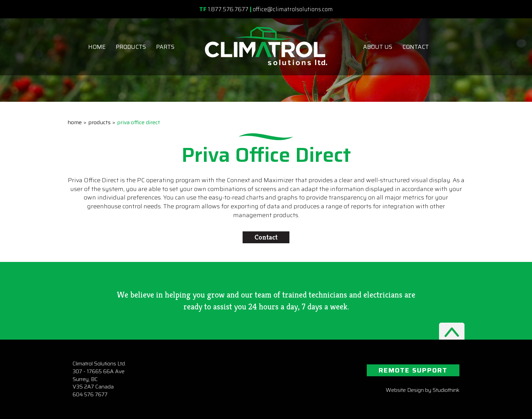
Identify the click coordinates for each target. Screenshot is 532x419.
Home (97, 47)
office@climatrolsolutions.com (293, 9)
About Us (378, 47)
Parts (165, 47)
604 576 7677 (90, 394)
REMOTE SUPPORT (413, 370)
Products (131, 47)
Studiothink (446, 390)
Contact (416, 47)
